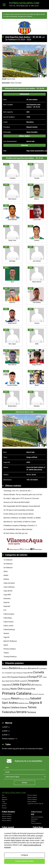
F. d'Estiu (4, 804)
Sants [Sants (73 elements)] (27, 703)
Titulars (6, 653)
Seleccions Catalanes (37, 817)
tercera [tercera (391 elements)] (21, 712)
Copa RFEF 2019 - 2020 (32, 847)
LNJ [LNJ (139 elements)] (33, 685)
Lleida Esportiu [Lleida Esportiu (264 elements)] (21, 684)
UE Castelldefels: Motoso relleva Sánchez (18, 529)
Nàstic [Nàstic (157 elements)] (14, 689)
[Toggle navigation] (4, 5)
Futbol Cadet (36, 830)
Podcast (4, 808)
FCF (5, 610)
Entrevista (7, 599)
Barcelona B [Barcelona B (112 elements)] (33, 668)
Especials (7, 606)
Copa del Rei (8, 591)
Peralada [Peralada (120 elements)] (27, 689)
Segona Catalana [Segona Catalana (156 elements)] (11, 707)
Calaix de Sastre (9, 583)
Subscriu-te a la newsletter (28, 761)
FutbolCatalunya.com (24, 3)
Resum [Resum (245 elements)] (15, 698)
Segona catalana (32, 797)
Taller (4, 801)
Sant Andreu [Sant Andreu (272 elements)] (10, 703)
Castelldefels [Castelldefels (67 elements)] (43, 669)
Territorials (5, 834)
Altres (6, 571)
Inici (3, 795)
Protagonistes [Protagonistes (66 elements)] (6, 699)
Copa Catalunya (9, 587)
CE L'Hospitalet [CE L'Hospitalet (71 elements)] (7, 673)
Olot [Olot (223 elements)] (20, 689)
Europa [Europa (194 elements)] (33, 677)
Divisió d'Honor (6, 830)
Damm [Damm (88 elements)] (4, 677)
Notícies (4, 797)
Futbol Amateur (9, 614)
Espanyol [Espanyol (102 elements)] (15, 677)
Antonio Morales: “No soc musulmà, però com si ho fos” (23, 495)
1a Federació (8, 560)
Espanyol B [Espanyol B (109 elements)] (24, 677)
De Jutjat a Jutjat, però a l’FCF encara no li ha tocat (21, 498)
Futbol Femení (8, 622)
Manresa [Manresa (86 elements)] (38, 685)
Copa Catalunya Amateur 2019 (34, 849)
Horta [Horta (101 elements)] (17, 681)
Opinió (6, 645)
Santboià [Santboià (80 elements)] (21, 703)
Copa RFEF (7, 595)
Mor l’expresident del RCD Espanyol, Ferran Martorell (22, 506)
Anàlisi (6, 575)
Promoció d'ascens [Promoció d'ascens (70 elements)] (38, 694)
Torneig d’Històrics (10, 657)
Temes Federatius (36, 823)
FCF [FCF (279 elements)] (40, 677)
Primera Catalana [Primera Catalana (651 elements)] (17, 693)
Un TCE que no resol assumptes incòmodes (19, 510)
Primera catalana (32, 795)
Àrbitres (6, 579)
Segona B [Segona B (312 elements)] (35, 703)
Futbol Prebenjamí (38, 836)
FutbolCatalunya (9, 630)
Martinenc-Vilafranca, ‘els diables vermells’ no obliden (22, 518)
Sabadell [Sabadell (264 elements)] (36, 698)
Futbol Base (8, 618)
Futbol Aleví (36, 834)
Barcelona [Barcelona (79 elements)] (24, 669)
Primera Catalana (10, 649)
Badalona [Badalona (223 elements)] (15, 668)
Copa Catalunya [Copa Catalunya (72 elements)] (17, 673)
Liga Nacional (6, 832)
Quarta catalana (32, 801)
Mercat (4, 806)
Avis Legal (11, 860)
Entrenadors (34, 819)
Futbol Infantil (37, 832)
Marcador (5, 799)
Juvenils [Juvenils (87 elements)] (23, 681)
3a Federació (8, 568)
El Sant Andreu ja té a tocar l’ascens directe (18, 514)
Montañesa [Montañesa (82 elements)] (6, 689)
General (6, 633)
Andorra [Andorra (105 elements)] (5, 668)
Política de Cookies (35, 860)
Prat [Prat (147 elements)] (33, 689)
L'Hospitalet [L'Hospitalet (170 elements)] (33, 681)
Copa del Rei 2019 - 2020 (33, 844)
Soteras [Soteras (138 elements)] (24, 708)
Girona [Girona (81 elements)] (12, 681)
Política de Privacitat (22, 860)
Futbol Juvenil (8, 626)
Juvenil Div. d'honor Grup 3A (35, 804)
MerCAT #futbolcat (10, 641)
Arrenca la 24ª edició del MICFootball (17, 502)
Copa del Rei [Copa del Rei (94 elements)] (28, 673)
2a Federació (8, 564)
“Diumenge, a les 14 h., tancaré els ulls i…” (18, 491)
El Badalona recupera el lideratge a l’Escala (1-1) (20, 526)
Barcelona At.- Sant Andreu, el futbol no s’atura (20, 522)
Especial (6, 602)
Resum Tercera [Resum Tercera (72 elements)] (25, 699)
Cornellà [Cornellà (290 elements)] (38, 672)
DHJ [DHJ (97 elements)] (9, 677)
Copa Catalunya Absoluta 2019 (34, 842)
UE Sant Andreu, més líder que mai (15, 533)
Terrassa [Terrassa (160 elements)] (31, 712)
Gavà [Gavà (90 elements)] (8, 681)
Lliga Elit (6, 637)
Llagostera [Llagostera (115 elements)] (7, 685)
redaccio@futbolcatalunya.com (24, 862)
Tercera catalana (32, 799)
